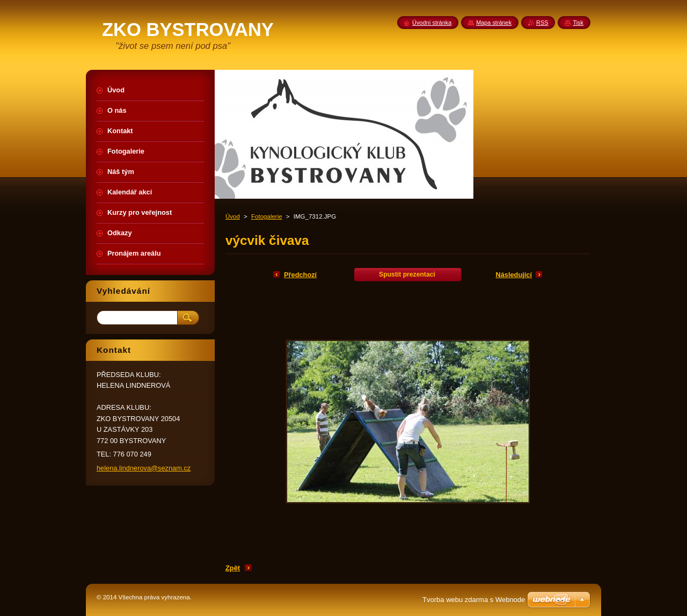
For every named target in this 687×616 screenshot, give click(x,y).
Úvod (233, 216)
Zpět (233, 568)
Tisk (578, 23)
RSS (542, 23)
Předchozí (300, 275)
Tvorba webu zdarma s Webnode (474, 600)
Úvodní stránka (432, 23)
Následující (514, 275)
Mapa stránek (494, 23)
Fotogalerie (267, 216)
